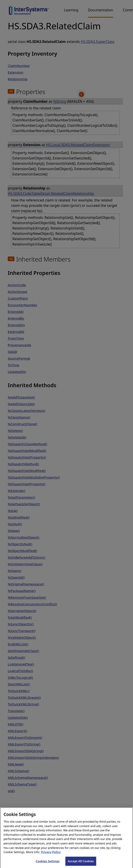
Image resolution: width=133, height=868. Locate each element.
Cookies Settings (48, 863)
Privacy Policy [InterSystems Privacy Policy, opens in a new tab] (51, 854)
